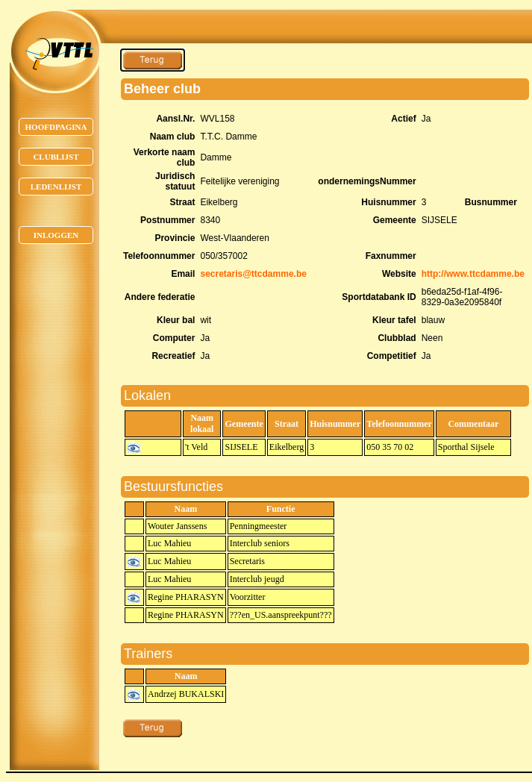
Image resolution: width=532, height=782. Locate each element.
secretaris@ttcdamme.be (253, 274)
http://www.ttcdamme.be (473, 274)
